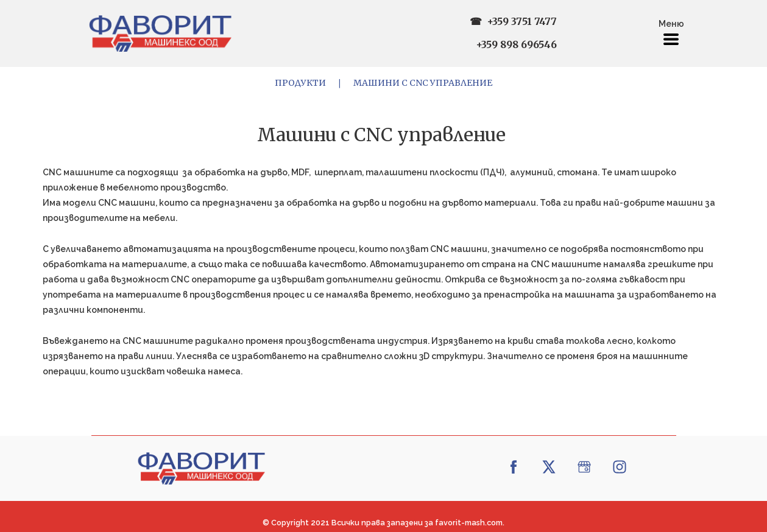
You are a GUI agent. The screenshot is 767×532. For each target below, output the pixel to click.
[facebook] (514, 467)
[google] (584, 467)
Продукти (300, 83)
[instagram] (620, 467)
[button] (671, 39)
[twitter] (549, 467)
